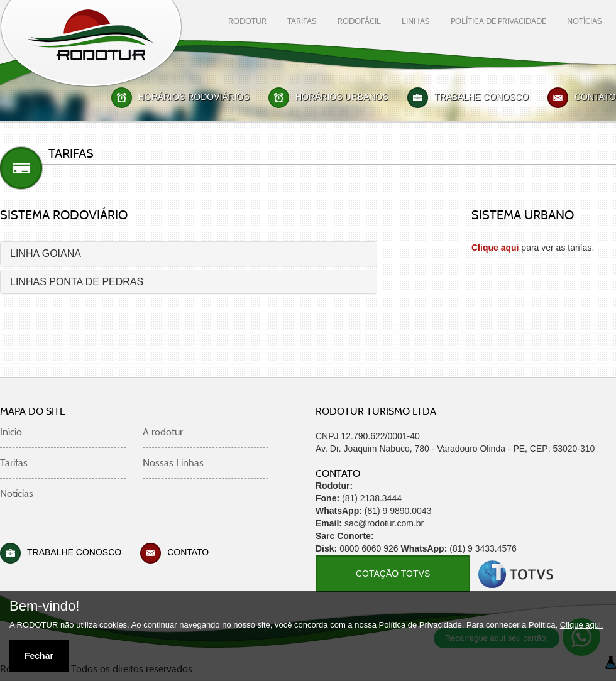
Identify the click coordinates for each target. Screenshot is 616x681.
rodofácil (359, 21)
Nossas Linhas (173, 463)
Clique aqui (495, 248)
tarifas (302, 21)
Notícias (17, 493)
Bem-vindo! (44, 606)
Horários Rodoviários (194, 97)
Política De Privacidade (498, 21)
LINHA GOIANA (46, 253)
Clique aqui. (582, 625)
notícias (585, 21)
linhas (416, 21)
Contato (595, 97)
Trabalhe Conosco (481, 97)
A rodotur (163, 432)
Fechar (39, 656)
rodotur (247, 21)
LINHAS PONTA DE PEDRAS (77, 282)
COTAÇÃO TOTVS (393, 574)
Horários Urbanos (342, 97)
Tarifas (14, 463)
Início (11, 432)
